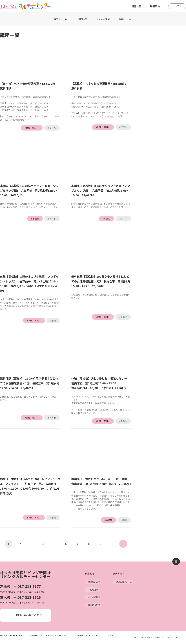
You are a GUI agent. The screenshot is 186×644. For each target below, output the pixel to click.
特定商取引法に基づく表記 (11, 636)
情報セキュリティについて (57, 636)
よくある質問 (103, 19)
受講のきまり (61, 19)
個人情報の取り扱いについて (88, 636)
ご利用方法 (82, 19)
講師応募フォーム (122, 582)
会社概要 (34, 636)
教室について (125, 19)
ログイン (179, 6)
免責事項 (111, 636)
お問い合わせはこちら (29, 615)
